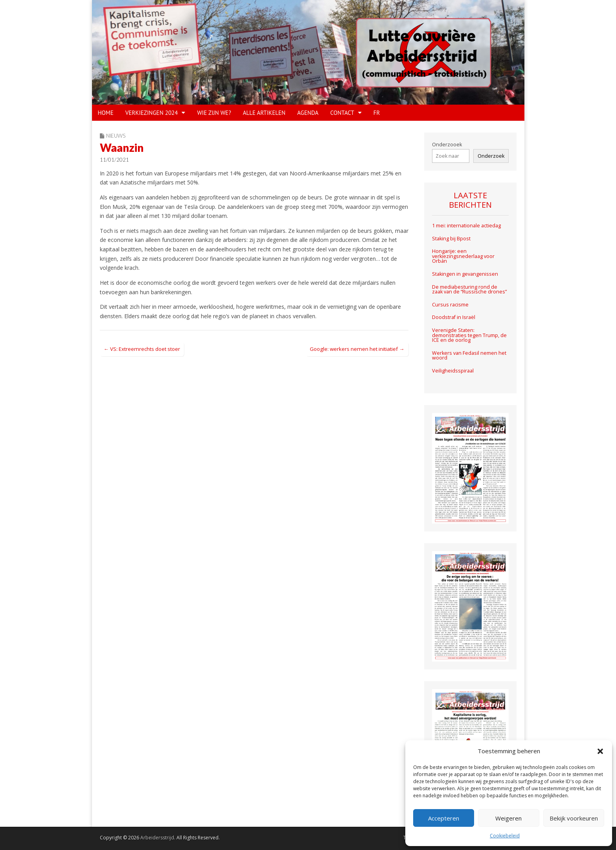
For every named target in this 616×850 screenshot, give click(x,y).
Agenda (308, 113)
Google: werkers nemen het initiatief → (357, 349)
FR (377, 113)
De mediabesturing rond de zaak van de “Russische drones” (469, 289)
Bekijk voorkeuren (574, 818)
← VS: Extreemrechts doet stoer (142, 349)
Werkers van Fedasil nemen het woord (469, 356)
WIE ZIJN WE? (214, 113)
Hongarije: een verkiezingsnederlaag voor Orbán (463, 256)
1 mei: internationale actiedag (466, 226)
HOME (106, 113)
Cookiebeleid (505, 836)
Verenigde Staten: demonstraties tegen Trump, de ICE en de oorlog (469, 335)
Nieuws (116, 136)
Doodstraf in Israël (454, 317)
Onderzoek (491, 156)
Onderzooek (447, 145)
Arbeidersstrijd (157, 838)
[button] (600, 751)
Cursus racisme (450, 305)
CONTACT (342, 113)
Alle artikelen (264, 113)
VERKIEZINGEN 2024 (152, 113)
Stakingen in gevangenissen (465, 274)
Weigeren (508, 818)
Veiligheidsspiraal (453, 371)
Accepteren (444, 818)
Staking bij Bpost (452, 239)
